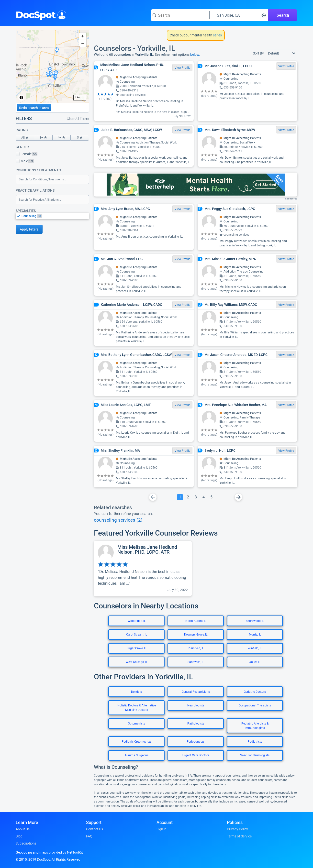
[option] (55, 216)
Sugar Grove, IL (136, 648)
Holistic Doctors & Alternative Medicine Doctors (137, 708)
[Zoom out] (83, 43)
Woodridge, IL (137, 621)
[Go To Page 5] (211, 497)
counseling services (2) (118, 520)
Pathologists (196, 724)
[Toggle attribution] (21, 98)
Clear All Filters (78, 119)
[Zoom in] (83, 36)
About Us (23, 829)
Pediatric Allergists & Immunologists (255, 726)
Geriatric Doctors (255, 692)
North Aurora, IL (196, 621)
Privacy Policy (237, 829)
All (25, 138)
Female (27, 154)
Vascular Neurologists (255, 755)
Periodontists (196, 742)
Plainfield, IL (196, 648)
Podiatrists (255, 742)
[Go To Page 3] (196, 497)
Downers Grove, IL (196, 635)
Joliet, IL (255, 662)
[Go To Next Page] (238, 497)
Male (25, 161)
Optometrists (136, 724)
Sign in (162, 829)
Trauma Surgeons (137, 755)
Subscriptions (26, 843)
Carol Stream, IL (137, 635)
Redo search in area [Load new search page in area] (34, 108)
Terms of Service (239, 836)
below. (195, 55)
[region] (52, 66)
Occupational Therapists (255, 705)
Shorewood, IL (255, 621)
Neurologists (196, 705)
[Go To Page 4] (203, 497)
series (217, 35)
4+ (62, 138)
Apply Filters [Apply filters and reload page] (29, 229)
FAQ (89, 836)
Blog (19, 836)
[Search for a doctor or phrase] (180, 15)
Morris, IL (255, 635)
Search (283, 15)
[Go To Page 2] (188, 497)
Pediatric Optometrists (137, 742)
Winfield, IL (255, 648)
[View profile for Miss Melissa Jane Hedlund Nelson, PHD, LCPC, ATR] (143, 569)
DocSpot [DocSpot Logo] (40, 14)
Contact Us (95, 829)
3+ (43, 138)
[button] (282, 53)
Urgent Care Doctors (196, 755)
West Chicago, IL (137, 662)
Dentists (136, 692)
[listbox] (52, 216)
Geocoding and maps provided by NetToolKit (49, 852)
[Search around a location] (239, 15)
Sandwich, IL (196, 662)
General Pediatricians (196, 692)
